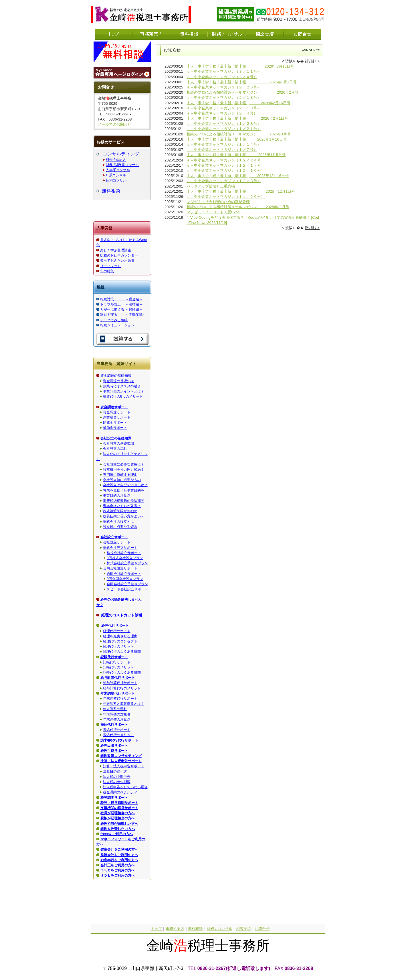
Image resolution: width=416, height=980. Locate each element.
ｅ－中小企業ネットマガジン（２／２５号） (224, 87)
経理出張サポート (114, 746)
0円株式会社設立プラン (125, 558)
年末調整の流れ (115, 709)
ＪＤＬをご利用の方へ (118, 876)
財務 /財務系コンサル (122, 165)
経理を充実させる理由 (120, 636)
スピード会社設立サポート (127, 589)
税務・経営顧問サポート (119, 803)
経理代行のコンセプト (120, 641)
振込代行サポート (117, 730)
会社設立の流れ (115, 449)
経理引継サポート (114, 751)
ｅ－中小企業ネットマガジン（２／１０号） (224, 108)
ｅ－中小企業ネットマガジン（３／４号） (222, 77)
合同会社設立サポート (120, 568)
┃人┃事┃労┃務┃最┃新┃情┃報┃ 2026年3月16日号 (240, 66)
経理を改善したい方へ (118, 829)
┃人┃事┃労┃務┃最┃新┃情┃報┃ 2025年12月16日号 (238, 176)
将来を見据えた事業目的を (124, 490)
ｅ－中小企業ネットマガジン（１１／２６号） (226, 197)
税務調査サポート (114, 798)
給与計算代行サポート (120, 683)
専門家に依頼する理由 (120, 475)
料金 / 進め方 (116, 160)
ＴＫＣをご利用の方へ (118, 870)
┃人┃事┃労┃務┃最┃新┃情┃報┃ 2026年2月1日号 (237, 118)
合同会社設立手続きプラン (127, 584)
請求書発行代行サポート (119, 740)
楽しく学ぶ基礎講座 (116, 250)
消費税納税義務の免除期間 (124, 501)
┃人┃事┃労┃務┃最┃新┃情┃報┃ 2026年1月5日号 (236, 155)
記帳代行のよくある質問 (122, 673)
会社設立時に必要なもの (122, 480)
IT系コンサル (116, 175)
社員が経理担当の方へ (118, 813)
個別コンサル (116, 180)
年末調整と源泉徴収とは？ (124, 704)
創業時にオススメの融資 (122, 386)
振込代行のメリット (118, 735)
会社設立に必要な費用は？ (124, 464)
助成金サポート (115, 423)
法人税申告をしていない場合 (125, 787)
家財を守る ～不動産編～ (123, 315)
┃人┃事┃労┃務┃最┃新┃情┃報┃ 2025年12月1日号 (241, 191)
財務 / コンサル (220, 929)
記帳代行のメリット (118, 667)
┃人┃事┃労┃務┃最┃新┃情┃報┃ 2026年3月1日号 (242, 82)
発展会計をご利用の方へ (119, 855)
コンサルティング (121, 154)
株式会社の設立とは (118, 522)
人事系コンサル (118, 170)
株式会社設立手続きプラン (127, 563)
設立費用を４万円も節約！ (124, 470)
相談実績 (243, 929)
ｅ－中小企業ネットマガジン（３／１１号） (224, 71)
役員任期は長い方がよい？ (124, 516)
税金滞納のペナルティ (120, 792)
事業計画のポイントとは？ (124, 391)
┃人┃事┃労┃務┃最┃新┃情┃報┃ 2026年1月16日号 (237, 139)
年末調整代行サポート (120, 699)
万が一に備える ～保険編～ (121, 309)
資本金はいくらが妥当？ (122, 506)
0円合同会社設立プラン (125, 579)
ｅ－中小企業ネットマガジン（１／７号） (222, 150)
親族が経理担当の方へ (118, 818)
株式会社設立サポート (120, 548)
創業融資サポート (117, 417)
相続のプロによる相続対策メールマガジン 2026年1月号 (239, 134)
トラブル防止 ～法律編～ (121, 304)
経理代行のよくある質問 (122, 652)
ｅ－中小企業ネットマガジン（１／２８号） (224, 124)
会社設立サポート (117, 542)
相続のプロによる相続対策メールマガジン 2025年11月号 (238, 207)
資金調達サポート (117, 412)
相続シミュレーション (117, 325)
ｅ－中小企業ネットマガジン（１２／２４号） (226, 160)
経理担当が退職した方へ (119, 824)
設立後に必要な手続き (120, 527)
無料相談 (111, 191)
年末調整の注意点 (117, 719)
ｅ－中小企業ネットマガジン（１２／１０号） (226, 170)
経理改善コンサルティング (121, 756)
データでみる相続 (114, 320)
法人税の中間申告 (117, 777)
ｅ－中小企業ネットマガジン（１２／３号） (224, 181)
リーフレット (110, 266)
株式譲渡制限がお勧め (120, 511)
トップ (156, 929)
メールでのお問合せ (115, 124)
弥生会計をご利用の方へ (119, 849)
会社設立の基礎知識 (118, 443)
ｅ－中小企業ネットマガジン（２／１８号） (224, 97)
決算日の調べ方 (115, 772)
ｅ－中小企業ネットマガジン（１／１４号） (224, 144)
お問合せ (262, 929)
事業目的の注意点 (117, 496)
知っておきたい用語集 (117, 261)
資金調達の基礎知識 (116, 376)
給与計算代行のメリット (122, 688)
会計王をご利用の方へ (118, 865)
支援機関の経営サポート (119, 808)
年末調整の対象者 (117, 714)
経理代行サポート (117, 631)
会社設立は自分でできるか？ (125, 485)
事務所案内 (175, 929)
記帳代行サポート (117, 662)
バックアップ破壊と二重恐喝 (211, 186)
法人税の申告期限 (117, 782)
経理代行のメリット (118, 646)
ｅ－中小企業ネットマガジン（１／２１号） (224, 129)
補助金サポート (115, 428)
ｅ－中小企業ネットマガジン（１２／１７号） (226, 165)
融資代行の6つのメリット (123, 397)
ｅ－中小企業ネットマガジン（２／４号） (222, 113)
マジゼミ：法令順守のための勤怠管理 (218, 202)
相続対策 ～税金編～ (121, 299)
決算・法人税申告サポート (124, 766)
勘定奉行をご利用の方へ (119, 860)
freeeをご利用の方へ (117, 834)
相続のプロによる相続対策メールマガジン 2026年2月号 (242, 92)
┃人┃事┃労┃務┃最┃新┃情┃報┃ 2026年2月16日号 (238, 103)
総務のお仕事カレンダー (119, 255)
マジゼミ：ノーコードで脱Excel (213, 212)
